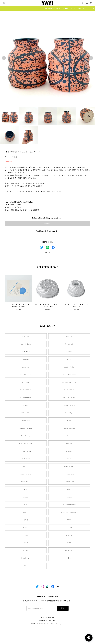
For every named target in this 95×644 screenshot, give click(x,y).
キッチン (69, 336)
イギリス (26, 528)
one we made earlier (69, 382)
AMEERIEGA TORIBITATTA (69, 512)
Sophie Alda (26, 420)
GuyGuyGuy (26, 459)
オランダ (69, 535)
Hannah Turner (26, 451)
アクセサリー (26, 352)
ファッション (69, 344)
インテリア (26, 336)
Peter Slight (69, 413)
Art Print (26, 359)
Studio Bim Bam (69, 405)
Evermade (26, 367)
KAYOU (26, 497)
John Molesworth (69, 436)
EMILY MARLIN (69, 390)
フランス (69, 528)
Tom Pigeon (26, 382)
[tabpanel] (47, 58)
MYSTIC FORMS (26, 390)
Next (91, 58)
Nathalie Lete (69, 474)
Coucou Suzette (26, 474)
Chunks (26, 405)
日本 (69, 558)
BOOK (69, 520)
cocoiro (69, 497)
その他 (26, 520)
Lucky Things (26, 482)
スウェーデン (69, 550)
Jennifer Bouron (26, 398)
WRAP (69, 359)
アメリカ (26, 550)
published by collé (69, 505)
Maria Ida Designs (26, 443)
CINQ (69, 489)
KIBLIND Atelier (69, 367)
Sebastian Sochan (26, 428)
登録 (63, 608)
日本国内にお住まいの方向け (47, 231)
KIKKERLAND (69, 482)
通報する (47, 252)
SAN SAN (69, 443)
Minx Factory (26, 436)
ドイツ (26, 543)
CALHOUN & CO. (26, 375)
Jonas (69, 459)
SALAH (26, 512)
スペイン (26, 535)
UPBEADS (69, 451)
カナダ (69, 543)
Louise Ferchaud (69, 428)
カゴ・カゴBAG (26, 344)
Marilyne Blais (69, 466)
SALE (26, 566)
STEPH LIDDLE (26, 413)
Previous (4, 58)
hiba (26, 505)
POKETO (69, 420)
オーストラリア (26, 558)
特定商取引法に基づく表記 (47, 621)
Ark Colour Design (69, 398)
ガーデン (69, 352)
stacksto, (26, 489)
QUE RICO (26, 466)
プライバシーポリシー (47, 617)
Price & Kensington (69, 375)
